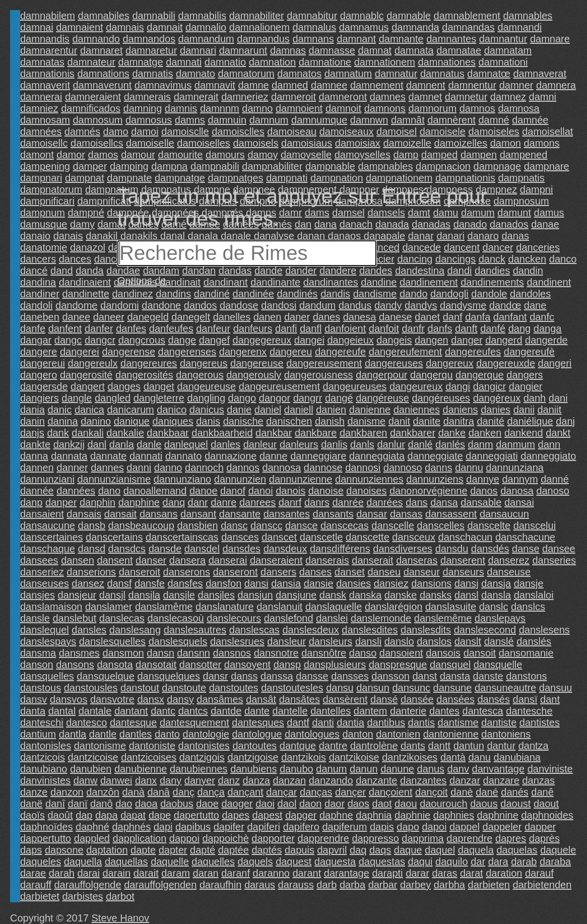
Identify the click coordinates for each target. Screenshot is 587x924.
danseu (384, 572)
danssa (277, 676)
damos (103, 155)
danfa (478, 317)
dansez (88, 583)
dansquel (450, 665)
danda (90, 271)
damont (37, 155)
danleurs (299, 444)
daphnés (131, 827)
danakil (102, 236)
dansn (160, 653)
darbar (383, 885)
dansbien (197, 525)
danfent (65, 328)
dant (550, 699)
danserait (372, 560)
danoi (261, 491)
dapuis (300, 850)
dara (498, 862)
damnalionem (259, 27)
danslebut (75, 618)
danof (233, 491)
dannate (108, 456)
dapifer (229, 827)
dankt (558, 433)
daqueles (41, 862)
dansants (333, 514)
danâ (159, 792)
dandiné (212, 294)
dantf (298, 722)
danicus (207, 410)
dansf (119, 583)
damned (290, 85)
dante (257, 711)
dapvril (332, 850)
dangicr (490, 386)
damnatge (141, 62)
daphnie (412, 815)
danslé (499, 641)
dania (32, 410)
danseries (554, 560)
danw (86, 780)
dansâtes (300, 699)
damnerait (196, 97)
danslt (468, 641)
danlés (450, 444)
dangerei (80, 352)
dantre (333, 746)
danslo (399, 641)
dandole (489, 294)
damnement (377, 85)
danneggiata (377, 456)
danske (401, 595)
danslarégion (394, 607)
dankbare (316, 433)
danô (102, 804)
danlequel (186, 444)
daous (484, 804)
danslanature (225, 607)
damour (138, 155)
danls (362, 444)
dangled (113, 398)
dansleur (286, 641)
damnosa (518, 108)
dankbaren (364, 433)
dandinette (85, 294)
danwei (116, 780)
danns (439, 468)
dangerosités (144, 375)
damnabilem (48, 16)
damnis (181, 108)
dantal (62, 711)
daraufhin (220, 885)
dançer (350, 792)
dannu (469, 468)
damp (406, 155)
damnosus (149, 120)
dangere (39, 352)
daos (358, 804)
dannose (323, 468)
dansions (431, 583)
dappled (92, 838)
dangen (432, 340)
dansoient (401, 653)
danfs (440, 328)
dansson (390, 676)
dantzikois (304, 757)
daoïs (32, 815)
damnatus (442, 74)
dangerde (546, 340)
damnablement (467, 16)
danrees (257, 502)
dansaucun (504, 514)
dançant (246, 792)
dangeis (394, 340)
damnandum (206, 39)
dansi (256, 583)
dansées (455, 699)
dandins (173, 294)
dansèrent (345, 699)
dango (242, 398)
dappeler (502, 827)
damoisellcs (97, 143)
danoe (204, 491)
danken (485, 433)
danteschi (42, 722)
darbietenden (542, 885)
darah (62, 873)
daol (287, 804)
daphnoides (547, 815)
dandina (38, 282)
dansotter (200, 665)
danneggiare (318, 456)
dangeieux (350, 340)
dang (520, 328)
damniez (39, 108)
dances (75, 259)
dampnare (547, 166)
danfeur (213, 328)
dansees (39, 560)
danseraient (276, 560)
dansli (368, 641)
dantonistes (204, 746)
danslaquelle (334, 607)
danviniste (550, 769)
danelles (232, 317)
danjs (32, 433)
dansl (467, 595)
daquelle (170, 862)
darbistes (82, 896)
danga (548, 328)
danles (225, 444)
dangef (214, 340)
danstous (41, 688)
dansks (436, 595)
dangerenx (243, 352)
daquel (440, 850)
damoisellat (547, 131)
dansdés (490, 549)
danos (484, 491)
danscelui (535, 525)
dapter (173, 850)
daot (382, 804)
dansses (350, 676)
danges (124, 386)
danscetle (321, 537)
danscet (279, 537)
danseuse (509, 572)
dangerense (128, 352)
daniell (299, 410)
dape (160, 815)
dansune (453, 688)
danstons (526, 676)
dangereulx (93, 363)
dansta (455, 676)
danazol (88, 247)
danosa (517, 491)
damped (439, 155)
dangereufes (473, 352)
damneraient (93, 97)
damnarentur (49, 50)
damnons (385, 108)
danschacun (466, 537)
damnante (401, 39)
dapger (301, 815)
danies (496, 410)
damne (253, 85)
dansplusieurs (335, 665)
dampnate (129, 178)
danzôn (103, 792)
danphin (97, 502)
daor (335, 804)
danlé (420, 444)
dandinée (253, 294)
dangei (309, 340)
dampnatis (521, 178)
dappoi (184, 838)
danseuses (45, 583)
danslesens (544, 630)
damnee (329, 85)
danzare (501, 780)
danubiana (517, 757)
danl (97, 444)
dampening (45, 166)
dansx (150, 699)
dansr (216, 676)
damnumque (319, 120)
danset (350, 572)
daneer (109, 317)
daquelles (213, 862)
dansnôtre (324, 653)
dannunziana (515, 468)
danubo (297, 769)
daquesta (335, 862)
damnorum (433, 108)
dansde (165, 549)
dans (416, 502)
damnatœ (489, 74)
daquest (293, 862)
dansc (234, 525)
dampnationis (465, 178)
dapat (133, 815)
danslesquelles (112, 641)
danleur (260, 444)
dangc (68, 340)
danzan (290, 780)
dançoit (432, 792)
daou (406, 804)
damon (506, 143)
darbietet (40, 896)
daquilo (452, 862)
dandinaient (85, 282)
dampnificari (47, 201)
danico (172, 410)
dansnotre (276, 653)
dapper (540, 827)
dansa (444, 502)
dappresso (375, 838)
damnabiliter (257, 16)
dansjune (296, 595)
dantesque (133, 722)
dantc (163, 711)
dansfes (185, 583)
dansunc (411, 688)
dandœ (505, 305)
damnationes (447, 62)
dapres (511, 838)
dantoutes (254, 746)
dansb (92, 525)
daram (176, 873)
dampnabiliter (272, 166)
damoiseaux (347, 131)
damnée (530, 120)
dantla (73, 734)
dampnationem (399, 178)
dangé (339, 398)
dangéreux (497, 398)
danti (323, 722)
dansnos (232, 653)
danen (268, 317)
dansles (89, 630)
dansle (35, 618)
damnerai (41, 97)
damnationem (385, 62)
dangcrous (142, 340)
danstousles (91, 688)
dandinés (297, 294)
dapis (382, 827)
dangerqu (432, 375)
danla (122, 444)
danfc (542, 317)
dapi (163, 827)
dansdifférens (340, 549)
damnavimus (163, 85)
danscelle (393, 525)
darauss (296, 885)
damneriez (245, 97)
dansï (525, 699)
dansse (312, 676)
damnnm (220, 108)
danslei (332, 618)
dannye (483, 479)
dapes (236, 815)
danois (290, 491)
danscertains (114, 537)
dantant (131, 711)
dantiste (499, 722)
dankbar (274, 433)
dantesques (258, 722)
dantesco (86, 722)
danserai (228, 560)
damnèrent (451, 120)
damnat (375, 50)
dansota (115, 665)
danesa (360, 317)
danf (453, 317)
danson (37, 665)
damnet (426, 97)
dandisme (375, 294)
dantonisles (46, 746)
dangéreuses (441, 398)
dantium (38, 734)
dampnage (498, 166)
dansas (406, 514)
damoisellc (44, 143)
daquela (476, 850)
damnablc (362, 16)
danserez (509, 560)
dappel (465, 827)
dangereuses (394, 363)
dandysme (463, 305)
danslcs (528, 607)
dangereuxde (506, 363)
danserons (187, 572)
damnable (409, 16)
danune (397, 769)
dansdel (202, 549)
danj (565, 421)
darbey (415, 885)
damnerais (147, 97)
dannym (520, 479)
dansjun (255, 595)
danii (524, 410)
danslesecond (485, 630)
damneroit (293, 97)
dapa (107, 815)
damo (116, 131)
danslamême (164, 607)
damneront (343, 97)
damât (111, 224)
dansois (443, 653)
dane (535, 305)
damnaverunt (103, 85)
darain (116, 873)
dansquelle (498, 665)
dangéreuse (382, 398)
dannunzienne (301, 479)
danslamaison (51, 607)
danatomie (44, 247)
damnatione (325, 62)
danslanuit (279, 607)
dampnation (337, 178)
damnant (356, 39)
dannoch (204, 468)
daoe (207, 804)
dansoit (480, 653)
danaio (35, 236)
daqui (420, 862)
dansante (240, 514)
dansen (78, 560)
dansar (372, 514)
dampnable (330, 166)
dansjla (144, 595)
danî (55, 804)
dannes (107, 468)
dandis (335, 294)
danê (542, 792)
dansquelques (169, 676)
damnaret (102, 50)
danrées (384, 502)
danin (32, 421)
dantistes (540, 722)
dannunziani (47, 479)
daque (408, 850)
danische (243, 421)
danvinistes (45, 780)
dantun (469, 746)
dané (487, 792)
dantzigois (202, 757)
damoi (145, 131)
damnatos (299, 74)
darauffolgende (87, 885)
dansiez (391, 583)
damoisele (443, 131)
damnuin (227, 120)
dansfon (223, 583)
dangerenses (187, 352)
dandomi (120, 305)
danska (366, 595)
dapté (203, 850)
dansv (34, 699)
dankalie (125, 433)
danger (467, 340)
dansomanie (526, 653)
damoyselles (363, 155)
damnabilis (203, 16)
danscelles (441, 525)
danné (555, 479)
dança (211, 792)
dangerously (254, 375)
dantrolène (374, 746)
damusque (44, 224)
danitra (459, 421)
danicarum (130, 410)
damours (225, 155)
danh (535, 398)
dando (414, 294)
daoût (60, 815)
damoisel (397, 131)
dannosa (282, 468)
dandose (239, 305)
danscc (266, 525)
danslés (534, 641)
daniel (268, 410)
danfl (311, 328)
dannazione (231, 456)
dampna (169, 166)
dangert (88, 386)
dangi (458, 386)
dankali (87, 433)
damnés (82, 131)
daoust (515, 804)
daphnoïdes (47, 827)
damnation (272, 62)
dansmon (123, 653)
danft (466, 328)
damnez (508, 97)
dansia (286, 583)
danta (33, 711)
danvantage (499, 769)
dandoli (37, 305)
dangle (77, 398)
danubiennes (199, 769)
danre (223, 502)
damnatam (508, 50)
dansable (481, 502)
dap (84, 815)
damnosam (45, 120)
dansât (261, 699)
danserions (91, 572)
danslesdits (426, 630)
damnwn (369, 120)
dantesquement (194, 722)
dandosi (279, 305)
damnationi (503, 62)
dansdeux (285, 549)
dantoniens (506, 734)
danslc (494, 607)
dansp (287, 665)
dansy (180, 699)
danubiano (44, 769)
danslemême (443, 618)
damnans (313, 39)
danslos (434, 641)
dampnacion (443, 166)
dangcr (100, 340)
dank (58, 433)
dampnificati (104, 201)
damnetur (466, 97)
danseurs (463, 572)
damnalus (314, 27)
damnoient (299, 108)
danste (488, 676)
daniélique (530, 421)
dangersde (44, 386)
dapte (143, 850)
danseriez (42, 572)
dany (171, 780)
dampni (537, 189)
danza (256, 780)
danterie (408, 711)
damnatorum (246, 74)
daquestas (382, 862)
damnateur (91, 62)
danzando (331, 780)
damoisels (255, 143)
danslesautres (195, 630)
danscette (368, 537)
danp (31, 502)
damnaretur (151, 50)
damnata (414, 50)
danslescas (254, 630)
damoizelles (461, 143)
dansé (384, 699)
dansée (417, 699)
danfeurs (253, 328)
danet (427, 317)
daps (31, 850)
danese (396, 317)
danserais (327, 560)
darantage (347, 873)
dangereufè (529, 352)
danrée (348, 502)
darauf (539, 873)
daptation (107, 850)
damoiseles (494, 131)
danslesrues (237, 641)
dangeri (555, 363)
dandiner (40, 294)
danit (399, 421)
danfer (99, 328)
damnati (184, 62)
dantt (439, 746)
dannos (243, 468)
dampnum (43, 213)
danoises (366, 491)
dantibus (386, 722)
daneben (40, 317)
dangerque (480, 375)
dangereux (450, 363)
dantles (136, 734)
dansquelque (106, 676)
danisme (367, 421)
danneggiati (492, 456)
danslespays (48, 641)
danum (331, 769)
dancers (38, 259)
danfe (33, 328)
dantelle (290, 711)
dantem (371, 711)
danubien (91, 769)
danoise (326, 491)
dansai (519, 502)
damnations (103, 74)
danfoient (345, 328)
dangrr (308, 398)
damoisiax (358, 143)
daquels (255, 862)
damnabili (154, 16)
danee (76, 317)
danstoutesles (292, 688)
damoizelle (407, 143)
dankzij (69, 444)
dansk (333, 595)
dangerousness (319, 375)
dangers (525, 375)
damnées (41, 131)
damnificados (91, 108)
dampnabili (215, 166)
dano (110, 491)
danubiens (253, 769)
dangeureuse (206, 386)
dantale (95, 711)
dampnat (85, 178)
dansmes (79, 653)
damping (129, 166)
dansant (198, 514)
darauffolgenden (160, 885)
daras (444, 873)
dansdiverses (403, 549)
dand (62, 271)
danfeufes (171, 328)
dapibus (193, 827)
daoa (146, 804)
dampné (86, 213)
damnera (556, 85)
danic (60, 410)
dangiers (40, 398)
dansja (496, 583)
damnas (288, 50)
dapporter (273, 838)
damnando (96, 39)
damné (494, 120)
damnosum (98, 120)
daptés (267, 850)
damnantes (451, 39)
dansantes (287, 514)
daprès (544, 838)
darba (352, 885)
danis (208, 421)
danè (462, 792)
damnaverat (540, 74)
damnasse (332, 50)
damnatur (396, 74)
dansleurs (331, 641)
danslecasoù (175, 618)
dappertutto (46, 838)
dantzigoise (253, 757)
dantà (453, 757)
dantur (501, 746)
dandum (317, 305)
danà (133, 792)
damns (190, 120)
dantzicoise (93, 757)
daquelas (517, 850)
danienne (370, 410)
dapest (268, 815)
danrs (317, 502)
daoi (265, 804)
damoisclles (238, 131)
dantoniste (152, 746)
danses (316, 572)
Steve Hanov (121, 918)
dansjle (179, 595)
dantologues (312, 734)
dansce (302, 525)
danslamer (109, 607)
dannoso (403, 468)
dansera (187, 560)
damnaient (79, 27)
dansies (353, 583)
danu (480, 757)
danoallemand (155, 491)
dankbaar (168, 433)
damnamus (364, 27)
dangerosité (86, 375)
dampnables (386, 166)
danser (151, 560)
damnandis (45, 39)
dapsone (64, 850)
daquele (558, 850)
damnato (195, 74)
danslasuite (451, 607)
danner (72, 468)
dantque (298, 746)
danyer (200, 780)
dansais (84, 514)
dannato (183, 456)
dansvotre (112, 699)
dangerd (504, 340)
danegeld (148, 317)
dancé (34, 271)
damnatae (459, 50)
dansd (92, 549)
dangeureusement (279, 386)
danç (184, 792)
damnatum (348, 74)
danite (427, 421)
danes (327, 317)
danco (563, 259)
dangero (39, 375)
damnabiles (104, 16)
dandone (161, 305)
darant (307, 873)
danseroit (140, 572)
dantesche (529, 711)
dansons (75, 665)
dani (558, 398)
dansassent (451, 514)
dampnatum (112, 189)
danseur (422, 572)
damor (71, 155)
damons (541, 143)
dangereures (149, 363)
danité (491, 421)
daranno (271, 873)
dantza (534, 746)
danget (159, 386)
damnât (408, 120)
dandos (201, 305)
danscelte (489, 525)
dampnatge (180, 178)
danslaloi (534, 595)
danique (132, 421)
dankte (35, 444)
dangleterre (159, 398)
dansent (115, 560)
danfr (413, 328)
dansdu (452, 549)
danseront (236, 572)
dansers (278, 572)
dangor (275, 398)
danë (31, 804)
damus (549, 213)
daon (311, 804)
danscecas (345, 525)
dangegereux (262, 340)
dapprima (422, 838)
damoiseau (292, 131)
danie (239, 410)
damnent (426, 85)
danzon (67, 792)
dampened (524, 155)
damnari (198, 50)
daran (206, 873)
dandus (355, 305)
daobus (177, 804)
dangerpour (381, 375)
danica (89, 410)
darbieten (489, 885)
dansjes (38, 595)
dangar (36, 340)
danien (331, 410)
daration (504, 873)
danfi (286, 328)
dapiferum (344, 827)
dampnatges (236, 178)
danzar (465, 780)
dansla (496, 595)
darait (146, 873)
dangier (526, 386)
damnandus (263, 39)
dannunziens (435, 479)
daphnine (498, 815)
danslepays (500, 618)
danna (34, 456)
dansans (159, 514)
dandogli (449, 294)
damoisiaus (307, 143)
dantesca (483, 711)
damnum (269, 120)
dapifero (301, 827)
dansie (319, 583)
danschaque (48, 549)
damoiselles (204, 143)
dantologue (257, 734)
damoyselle (306, 155)
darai (88, 873)
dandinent (549, 282)
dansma (38, 653)
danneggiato (548, 456)
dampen (479, 155)
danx (146, 780)
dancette (114, 259)
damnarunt (243, 50)
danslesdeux (310, 630)
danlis (334, 444)
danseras (417, 560)
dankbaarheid (222, 433)
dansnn (193, 653)
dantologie (206, 734)
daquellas (126, 862)
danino (96, 421)
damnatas (42, 62)
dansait (121, 514)
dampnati (287, 178)
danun (364, 769)
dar (478, 862)
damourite (181, 155)
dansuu (556, 688)
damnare (550, 39)
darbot (120, 896)
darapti (387, 873)
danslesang (135, 630)
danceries (538, 247)
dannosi (363, 468)
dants (413, 746)
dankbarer (413, 433)
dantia (350, 722)
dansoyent (247, 665)
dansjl (112, 595)
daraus (260, 885)
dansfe (150, 583)
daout (546, 804)
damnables (528, 16)
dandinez (132, 294)
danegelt (191, 317)
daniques (173, 421)
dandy (388, 305)
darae (33, 873)
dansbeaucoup (141, 525)
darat (472, 873)
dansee (559, 549)
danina (63, 421)
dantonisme (100, 746)
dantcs (193, 711)
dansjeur (77, 595)
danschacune (525, 537)
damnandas (468, 27)
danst (425, 676)
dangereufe (340, 352)
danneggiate (435, 456)
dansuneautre (505, 688)
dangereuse (257, 363)
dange (182, 340)
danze (34, 792)
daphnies (454, 815)
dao (124, 804)
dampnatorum (51, 189)
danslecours (234, 618)
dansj (467, 583)
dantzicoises (149, 757)
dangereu (291, 352)
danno (168, 468)
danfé (493, 328)
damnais (125, 27)
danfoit (384, 328)
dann (549, 444)
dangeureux (416, 386)
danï (78, 804)
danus (431, 769)
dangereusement (324, 363)
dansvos (69, 699)
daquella (83, 862)
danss (244, 676)
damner (516, 85)
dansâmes (220, 699)
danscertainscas (182, 537)
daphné (92, 827)
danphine (139, 502)
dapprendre (323, 838)
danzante (376, 780)
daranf (236, 873)
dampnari (41, 178)
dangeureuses (355, 386)
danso (363, 653)
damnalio (206, 27)
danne (274, 456)
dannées (76, 491)
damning (143, 108)
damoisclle (185, 131)
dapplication (140, 838)
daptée (234, 850)
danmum (515, 444)
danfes (131, 328)
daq (358, 850)
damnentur (472, 85)
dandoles (530, 294)
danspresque (398, 665)
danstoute (184, 688)
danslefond (289, 618)
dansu (340, 688)
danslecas (122, 618)
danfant (510, 317)
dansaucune (48, 525)
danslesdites (370, 630)
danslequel (45, 630)
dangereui (43, 363)
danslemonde (381, 618)
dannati (146, 456)
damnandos (149, 39)
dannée (37, 491)
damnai (37, 27)
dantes (444, 711)
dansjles (216, 595)
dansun (373, 688)
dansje (529, 583)
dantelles (331, 711)
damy (82, 224)
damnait (165, 27)
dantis (421, 722)
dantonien (398, 734)
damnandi (519, 27)
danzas (538, 780)
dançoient (391, 792)
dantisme (458, 722)
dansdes (241, 549)
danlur (391, 444)
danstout (140, 688)
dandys (421, 305)
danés (515, 792)
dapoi (434, 827)
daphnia (374, 815)
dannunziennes (369, 479)
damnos (477, 108)
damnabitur (312, 16)
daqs (380, 850)
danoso (553, 491)
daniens (461, 410)
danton (358, 734)
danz (229, 780)
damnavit (215, 85)
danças (316, 792)
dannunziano (183, 479)
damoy (263, 155)
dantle (103, 734)
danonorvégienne (429, 491)
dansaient (42, 514)
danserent (463, 560)
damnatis (152, 74)
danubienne (141, 769)
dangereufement (406, 352)
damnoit (343, 108)
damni (543, 97)
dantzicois (43, 757)
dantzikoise (354, 757)
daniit (550, 410)
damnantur (503, 39)
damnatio (225, 62)
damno (257, 108)
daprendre (469, 838)
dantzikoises (410, 757)
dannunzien (240, 479)
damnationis (47, 74)
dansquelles (47, 676)
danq (174, 502)
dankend (524, 433)
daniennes (417, 410)
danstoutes (234, 688)
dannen (37, 468)
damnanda (415, 27)
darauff (36, 885)
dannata (69, 456)
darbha (449, 885)
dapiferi (264, 827)
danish (330, 421)
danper (61, 502)
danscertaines (52, 537)
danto (167, 734)
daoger (237, 804)
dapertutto (197, 815)
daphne (336, 815)
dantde (226, 711)
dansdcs (127, 549)
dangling (206, 398)
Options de (142, 281)
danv (458, 769)
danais (68, 236)
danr (198, 502)
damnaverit (45, 85)
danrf (290, 502)
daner (297, 317)
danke (452, 433)
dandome (76, 305)
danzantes (423, 780)
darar (417, 873)
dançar (281, 792)
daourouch (444, 804)
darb (327, 885)
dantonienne (451, 734)
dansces (240, 537)
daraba (555, 862)
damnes (388, 97)
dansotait (156, 665)
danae (545, 224)
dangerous (200, 375)
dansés (494, 699)
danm (481, 444)
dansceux (414, 537)
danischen (289, 421)
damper (90, 166)
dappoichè (225, 838)
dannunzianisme (114, 479)
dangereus (204, 363)
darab (524, 862)
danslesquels (178, 641)
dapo (408, 827)
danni (139, 468)
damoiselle (150, 143)
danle (149, 444)
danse (526, 549)
